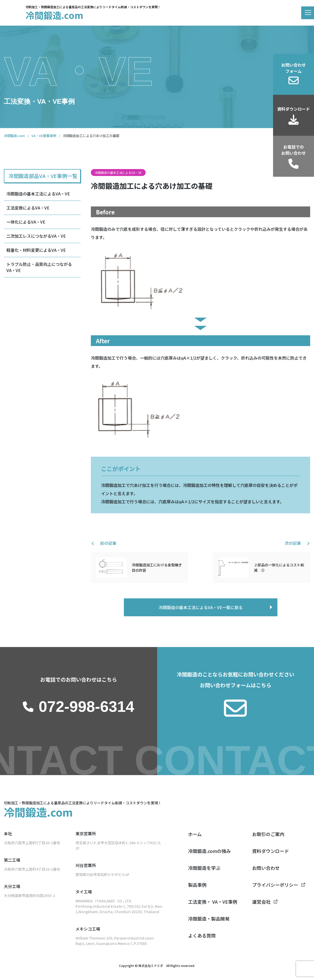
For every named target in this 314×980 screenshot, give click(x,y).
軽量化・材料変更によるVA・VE (36, 250)
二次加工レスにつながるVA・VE (36, 236)
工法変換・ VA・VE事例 (213, 902)
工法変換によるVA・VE (28, 208)
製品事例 (197, 885)
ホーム (195, 834)
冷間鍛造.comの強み (209, 851)
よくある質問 (202, 935)
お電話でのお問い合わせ (294, 150)
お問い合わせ (266, 868)
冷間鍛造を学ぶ (204, 868)
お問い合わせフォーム (294, 68)
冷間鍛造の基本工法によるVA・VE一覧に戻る (201, 607)
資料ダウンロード (294, 109)
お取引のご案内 (268, 834)
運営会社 (261, 902)
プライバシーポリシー (275, 885)
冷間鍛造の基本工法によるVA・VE (38, 194)
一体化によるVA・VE (26, 222)
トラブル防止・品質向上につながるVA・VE (39, 267)
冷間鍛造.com (54, 15)
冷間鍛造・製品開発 (209, 919)
